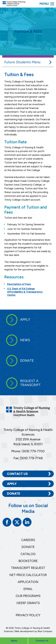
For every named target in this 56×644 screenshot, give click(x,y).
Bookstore (28, 561)
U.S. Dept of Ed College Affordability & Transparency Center (25, 292)
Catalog (28, 554)
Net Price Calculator (28, 575)
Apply (12, 484)
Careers (28, 540)
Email (28, 589)
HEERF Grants (28, 603)
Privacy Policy (28, 615)
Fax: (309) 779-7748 (28, 458)
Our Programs (28, 596)
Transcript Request (28, 568)
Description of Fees (19, 284)
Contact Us (17, 474)
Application (28, 582)
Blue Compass (45, 631)
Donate (14, 494)
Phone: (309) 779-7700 (28, 451)
